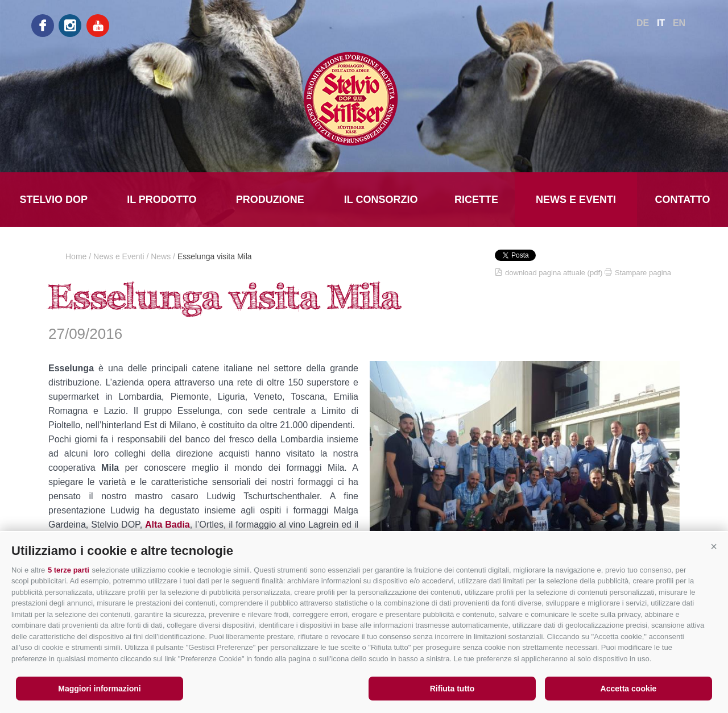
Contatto (683, 200)
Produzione (270, 200)
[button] (714, 546)
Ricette (476, 200)
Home (76, 256)
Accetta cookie (629, 689)
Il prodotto (162, 200)
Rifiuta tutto (452, 689)
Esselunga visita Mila (215, 256)
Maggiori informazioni (99, 689)
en (679, 23)
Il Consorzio (381, 200)
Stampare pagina (643, 273)
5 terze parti (69, 570)
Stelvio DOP (53, 200)
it (661, 23)
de (643, 23)
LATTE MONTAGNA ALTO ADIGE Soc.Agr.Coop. (364, 99)
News (161, 256)
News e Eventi (576, 200)
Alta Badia (167, 525)
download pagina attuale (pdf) (554, 273)
